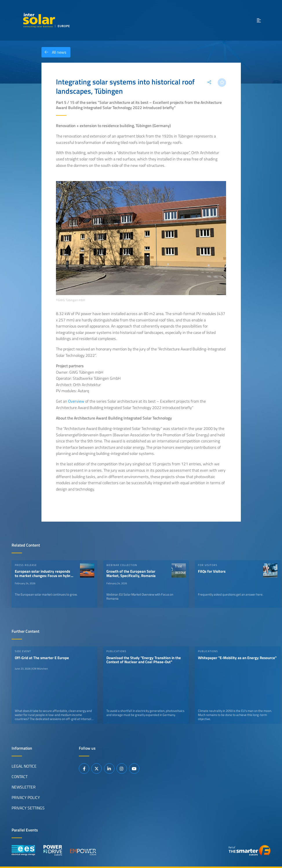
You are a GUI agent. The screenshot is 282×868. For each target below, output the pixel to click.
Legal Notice (24, 766)
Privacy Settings (28, 808)
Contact (20, 777)
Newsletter (24, 787)
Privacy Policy (26, 798)
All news (54, 52)
